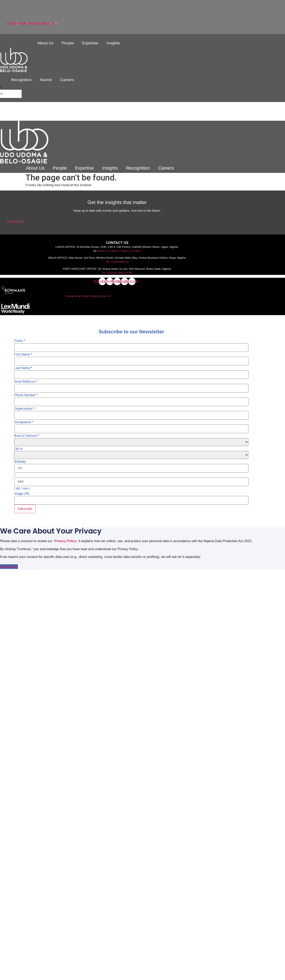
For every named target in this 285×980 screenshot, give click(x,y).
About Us (45, 43)
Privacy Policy (88, 296)
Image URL (22, 494)
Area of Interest (27, 436)
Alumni (46, 80)
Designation (24, 422)
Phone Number (26, 395)
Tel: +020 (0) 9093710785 (117, 273)
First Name (23, 355)
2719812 (136, 251)
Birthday (20, 462)
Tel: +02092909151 (117, 262)
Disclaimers (72, 296)
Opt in (18, 449)
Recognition (21, 80)
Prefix (20, 341)
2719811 (124, 251)
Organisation (24, 409)
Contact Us (105, 296)
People (68, 43)
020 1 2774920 (108, 251)
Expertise (90, 43)
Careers (67, 80)
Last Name (23, 368)
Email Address (26, 382)
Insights (113, 43)
